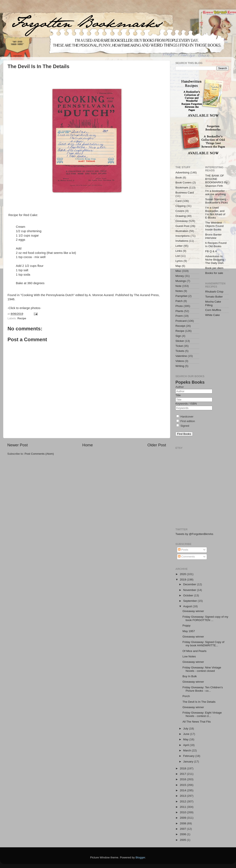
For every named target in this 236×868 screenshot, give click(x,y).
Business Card (185, 193)
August (188, 606)
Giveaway (182, 221)
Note (178, 286)
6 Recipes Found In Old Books (216, 245)
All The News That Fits (197, 722)
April (186, 745)
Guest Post (182, 226)
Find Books (184, 434)
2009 (183, 818)
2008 (183, 823)
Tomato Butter (214, 297)
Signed (183, 426)
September (190, 601)
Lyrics (179, 261)
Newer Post (18, 445)
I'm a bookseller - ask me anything (216, 193)
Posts (183, 550)
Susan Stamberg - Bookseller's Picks (217, 201)
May (186, 739)
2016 (183, 779)
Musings (181, 281)
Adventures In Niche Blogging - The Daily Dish (216, 260)
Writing (180, 366)
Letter (179, 246)
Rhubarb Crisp (214, 292)
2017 (183, 774)
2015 (183, 785)
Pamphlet (181, 296)
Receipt (180, 326)
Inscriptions (183, 236)
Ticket (179, 346)
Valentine (181, 356)
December (190, 584)
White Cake (213, 315)
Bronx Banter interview (214, 236)
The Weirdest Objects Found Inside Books (214, 226)
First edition (186, 421)
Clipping (181, 206)
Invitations (182, 241)
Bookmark (182, 188)
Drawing (181, 216)
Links (179, 251)
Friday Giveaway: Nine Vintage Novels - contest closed (202, 669)
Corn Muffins (213, 310)
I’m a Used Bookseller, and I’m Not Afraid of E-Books (215, 213)
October (189, 595)
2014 (183, 790)
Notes (179, 291)
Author (180, 387)
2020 (183, 574)
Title (178, 395)
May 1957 (189, 631)
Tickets (180, 351)
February (189, 756)
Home (88, 445)
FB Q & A (211, 251)
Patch (179, 301)
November (190, 590)
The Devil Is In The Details (199, 702)
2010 (183, 812)
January (189, 762)
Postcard (181, 321)
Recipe (22, 318)
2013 (183, 796)
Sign (178, 336)
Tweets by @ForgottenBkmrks (194, 534)
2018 (183, 768)
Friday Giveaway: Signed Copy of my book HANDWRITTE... (203, 644)
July (186, 729)
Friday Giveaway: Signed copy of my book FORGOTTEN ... (205, 618)
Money (180, 276)
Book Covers (183, 183)
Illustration (182, 231)
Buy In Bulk (190, 676)
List (178, 256)
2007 (183, 829)
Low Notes (189, 656)
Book (179, 178)
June (187, 734)
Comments (186, 557)
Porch (186, 696)
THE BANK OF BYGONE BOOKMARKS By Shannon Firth (216, 181)
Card (178, 201)
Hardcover (185, 417)
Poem (179, 316)
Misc (178, 271)
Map (178, 266)
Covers (180, 211)
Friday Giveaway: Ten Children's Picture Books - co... (203, 689)
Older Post (157, 445)
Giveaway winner (193, 611)
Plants (179, 311)
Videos (180, 361)
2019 (183, 580)
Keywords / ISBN (186, 404)
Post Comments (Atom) (39, 454)
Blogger (140, 857)
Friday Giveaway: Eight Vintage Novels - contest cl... (202, 714)
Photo (179, 306)
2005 (183, 840)
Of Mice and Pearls (195, 651)
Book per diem (214, 268)
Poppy (187, 626)
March (187, 750)
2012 (183, 801)
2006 (183, 834)
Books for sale (214, 273)
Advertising (182, 172)
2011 (183, 807)
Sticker (180, 341)
